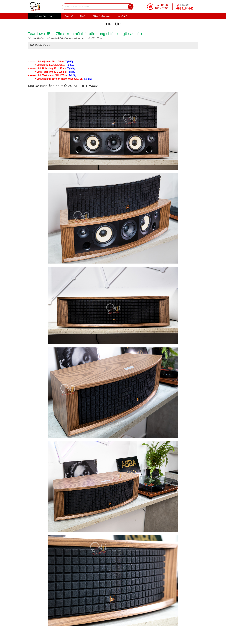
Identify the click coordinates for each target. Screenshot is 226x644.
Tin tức (83, 16)
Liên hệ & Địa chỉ (124, 16)
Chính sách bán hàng (101, 16)
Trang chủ (69, 16)
